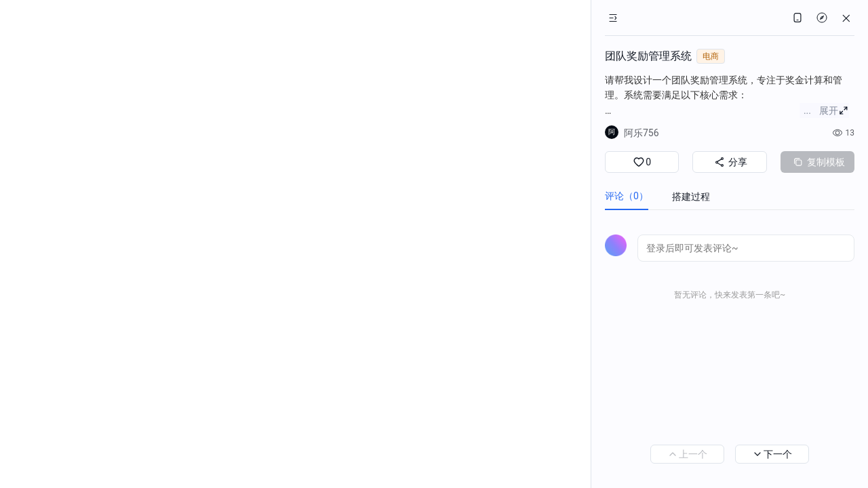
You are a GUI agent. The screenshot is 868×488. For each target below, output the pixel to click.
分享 (729, 162)
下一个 (772, 454)
